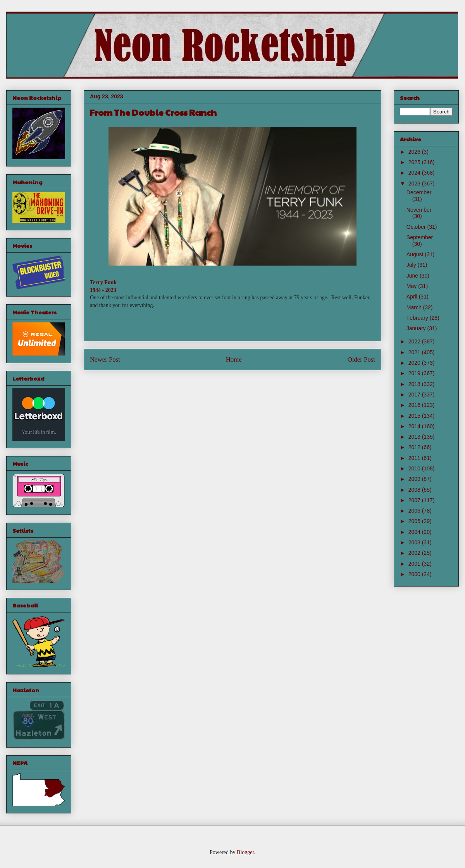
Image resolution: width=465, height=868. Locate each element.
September (420, 237)
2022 (415, 341)
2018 (415, 384)
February (418, 318)
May (412, 286)
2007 (415, 500)
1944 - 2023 (103, 290)
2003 (415, 542)
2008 (415, 490)
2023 (415, 184)
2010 (415, 468)
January (417, 328)
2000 (415, 574)
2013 (415, 437)
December (419, 192)
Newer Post (105, 359)
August (416, 254)
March (415, 307)
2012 (415, 447)
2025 (415, 162)
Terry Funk (103, 282)
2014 (415, 426)
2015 (415, 416)
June (413, 276)
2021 (415, 352)
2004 (415, 532)
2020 (415, 363)
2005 (415, 521)
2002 (415, 553)
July (412, 265)
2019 (415, 373)
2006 (415, 511)
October (417, 227)
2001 (415, 564)
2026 (415, 152)
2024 (415, 173)
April (413, 297)
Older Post (361, 359)
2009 (415, 479)
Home (234, 359)
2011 (415, 458)
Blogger (245, 852)
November (419, 210)
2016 (415, 405)
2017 (415, 395)
